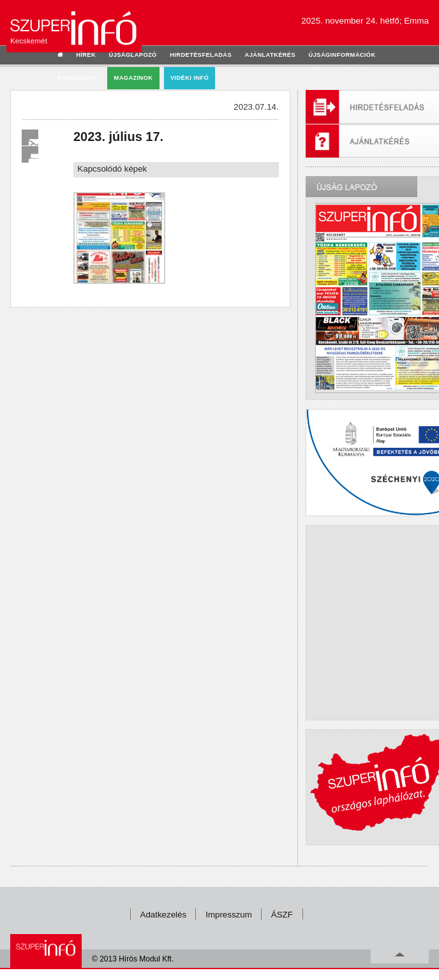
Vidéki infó (190, 78)
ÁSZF (282, 915)
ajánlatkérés (270, 55)
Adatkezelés (164, 915)
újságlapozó (133, 55)
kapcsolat (77, 78)
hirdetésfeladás (201, 55)
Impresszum (229, 915)
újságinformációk (342, 55)
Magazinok (134, 78)
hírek (86, 55)
